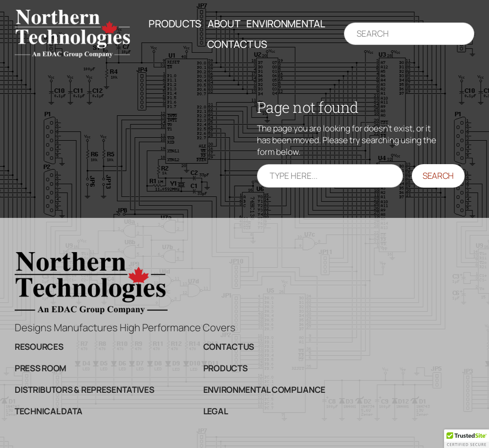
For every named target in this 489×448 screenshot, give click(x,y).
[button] (467, 439)
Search (438, 176)
